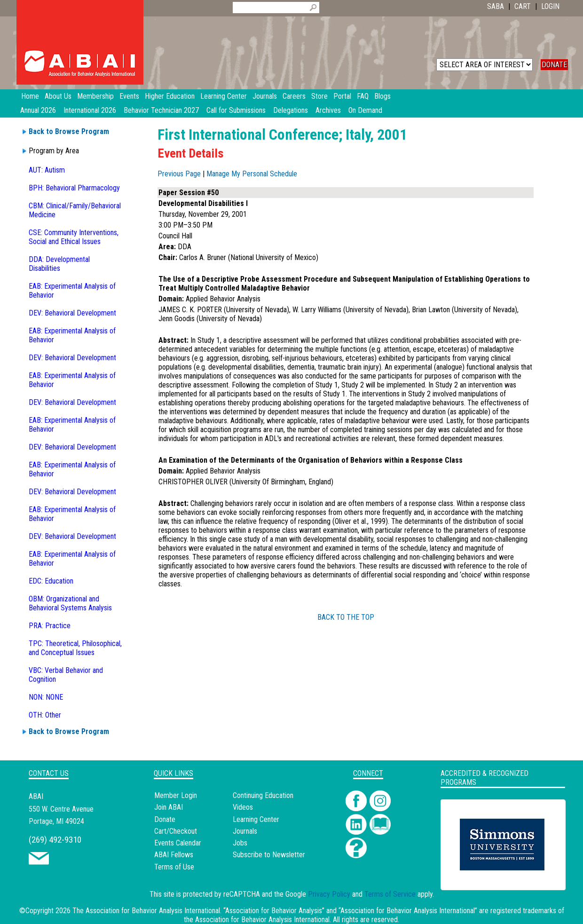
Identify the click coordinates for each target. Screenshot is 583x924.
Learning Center (256, 819)
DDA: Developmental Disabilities (59, 264)
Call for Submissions (236, 110)
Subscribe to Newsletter (269, 855)
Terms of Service (390, 894)
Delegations (291, 110)
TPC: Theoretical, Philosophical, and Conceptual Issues (75, 648)
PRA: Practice (50, 626)
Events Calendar (178, 843)
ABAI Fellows (174, 855)
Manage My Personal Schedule (252, 174)
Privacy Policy (329, 894)
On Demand (365, 110)
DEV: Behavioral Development (72, 313)
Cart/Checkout (176, 831)
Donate (165, 819)
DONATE (554, 65)
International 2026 (90, 110)
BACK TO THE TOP (346, 617)
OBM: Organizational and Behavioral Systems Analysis (70, 603)
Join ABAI (169, 807)
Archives (328, 110)
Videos (243, 807)
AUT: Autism (47, 170)
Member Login (176, 795)
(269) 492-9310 (55, 840)
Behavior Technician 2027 (161, 110)
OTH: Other (45, 715)
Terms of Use (174, 867)
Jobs (240, 843)
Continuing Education (263, 795)
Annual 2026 (38, 110)
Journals (245, 831)
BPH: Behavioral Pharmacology (74, 188)
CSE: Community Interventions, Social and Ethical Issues (74, 237)
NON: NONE (46, 697)
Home (30, 96)
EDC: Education (51, 581)
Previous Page (179, 174)
